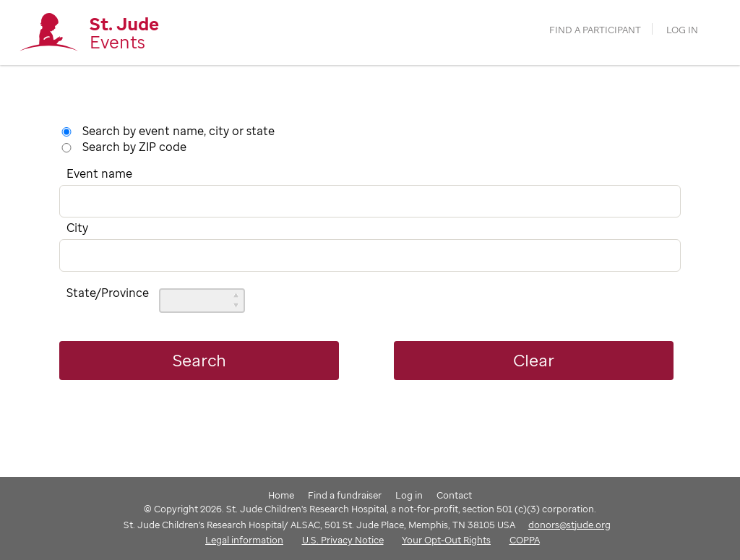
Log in (682, 30)
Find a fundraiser (345, 495)
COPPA (525, 540)
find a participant (595, 30)
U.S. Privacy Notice (343, 540)
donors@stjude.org (569, 525)
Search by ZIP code (134, 147)
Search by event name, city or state (178, 131)
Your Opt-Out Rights (446, 540)
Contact (454, 495)
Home (281, 495)
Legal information (244, 540)
